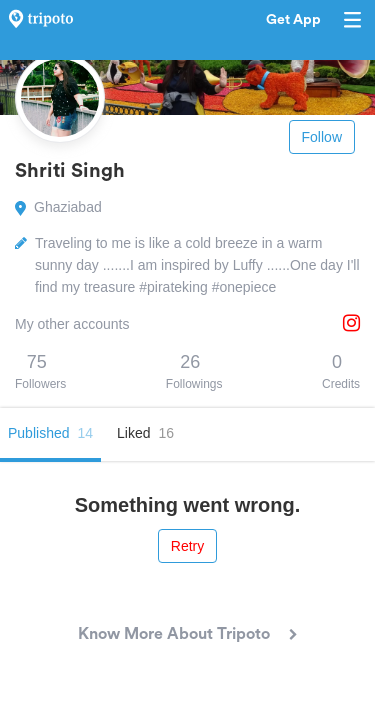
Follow (322, 137)
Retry (187, 546)
